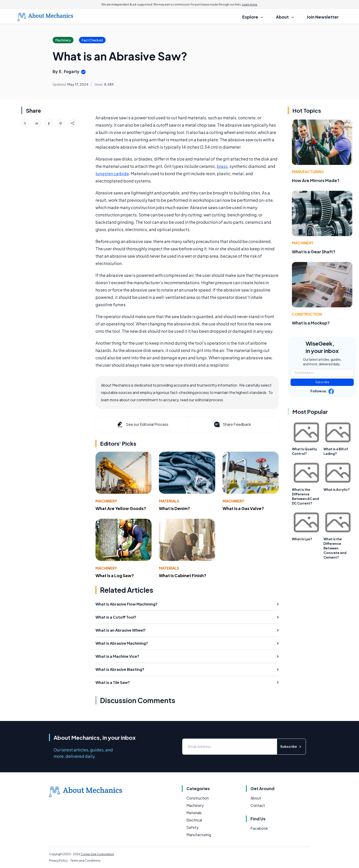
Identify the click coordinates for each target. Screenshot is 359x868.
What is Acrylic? (337, 489)
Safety (192, 827)
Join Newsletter (323, 17)
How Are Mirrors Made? (316, 180)
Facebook (259, 828)
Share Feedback (232, 424)
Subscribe (322, 382)
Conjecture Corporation (97, 854)
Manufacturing (308, 172)
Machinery (106, 501)
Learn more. (250, 4)
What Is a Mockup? (311, 323)
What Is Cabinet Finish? (183, 575)
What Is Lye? (302, 539)
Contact (258, 805)
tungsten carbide (112, 173)
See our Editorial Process (142, 424)
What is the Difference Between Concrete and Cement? (335, 548)
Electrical (194, 820)
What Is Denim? (174, 508)
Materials (169, 501)
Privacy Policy (58, 861)
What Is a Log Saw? (115, 575)
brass (222, 166)
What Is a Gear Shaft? (314, 252)
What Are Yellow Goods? (121, 508)
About (256, 798)
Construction (307, 314)
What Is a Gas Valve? (243, 508)
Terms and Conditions (85, 861)
